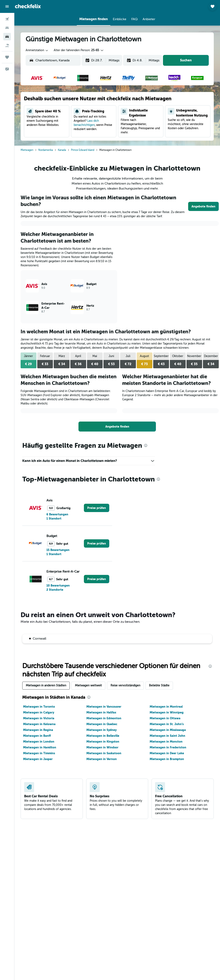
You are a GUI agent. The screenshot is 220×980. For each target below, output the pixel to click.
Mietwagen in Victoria (39, 718)
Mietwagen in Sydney (101, 730)
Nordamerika (46, 150)
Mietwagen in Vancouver (104, 707)
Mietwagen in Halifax (101, 712)
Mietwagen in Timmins (39, 753)
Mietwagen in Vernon (102, 759)
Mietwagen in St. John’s (167, 724)
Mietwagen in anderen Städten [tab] (46, 685)
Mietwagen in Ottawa (165, 718)
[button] (7, 6)
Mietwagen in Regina (38, 730)
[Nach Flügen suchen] (7, 19)
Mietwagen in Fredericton (168, 747)
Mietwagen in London (39, 742)
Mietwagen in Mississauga (168, 730)
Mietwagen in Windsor (102, 747)
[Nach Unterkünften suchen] (7, 28)
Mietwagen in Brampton (167, 759)
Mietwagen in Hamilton (40, 747)
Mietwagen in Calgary (39, 712)
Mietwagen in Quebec (102, 724)
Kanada (62, 150)
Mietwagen (27, 150)
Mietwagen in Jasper (38, 759)
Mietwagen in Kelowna (39, 724)
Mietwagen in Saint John (167, 736)
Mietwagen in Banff (37, 736)
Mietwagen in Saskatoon (104, 753)
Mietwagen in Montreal (166, 707)
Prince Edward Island (83, 150)
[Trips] (7, 57)
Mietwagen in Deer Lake (167, 753)
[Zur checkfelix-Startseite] (28, 6)
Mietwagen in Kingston (103, 742)
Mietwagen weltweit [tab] (88, 685)
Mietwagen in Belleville (103, 736)
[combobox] (37, 50)
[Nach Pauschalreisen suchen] (7, 45)
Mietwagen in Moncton (166, 742)
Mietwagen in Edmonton (104, 718)
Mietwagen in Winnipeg (167, 712)
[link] (203, 206)
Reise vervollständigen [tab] (125, 685)
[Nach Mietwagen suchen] (7, 37)
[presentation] (146, 445)
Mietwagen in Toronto (39, 707)
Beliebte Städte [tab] (159, 685)
